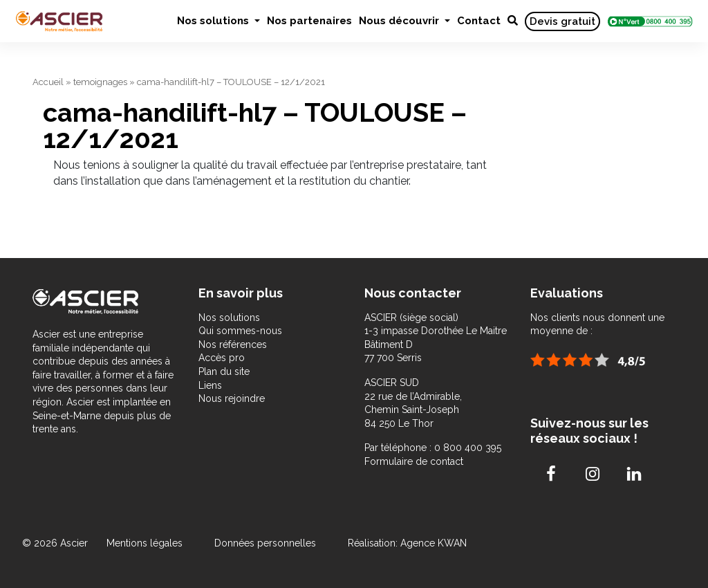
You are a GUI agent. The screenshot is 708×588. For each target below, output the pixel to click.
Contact (479, 21)
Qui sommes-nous (240, 331)
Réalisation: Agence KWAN (407, 543)
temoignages (100, 82)
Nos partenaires (309, 21)
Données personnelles (265, 543)
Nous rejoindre (232, 398)
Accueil (48, 82)
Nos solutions (214, 21)
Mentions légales (146, 543)
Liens (210, 385)
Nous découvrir (400, 21)
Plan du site (224, 371)
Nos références (233, 344)
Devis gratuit (562, 21)
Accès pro (222, 358)
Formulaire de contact (414, 461)
